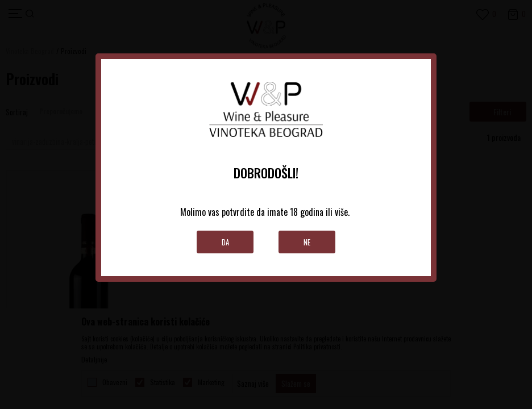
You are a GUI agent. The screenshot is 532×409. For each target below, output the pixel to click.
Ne (307, 242)
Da (225, 242)
